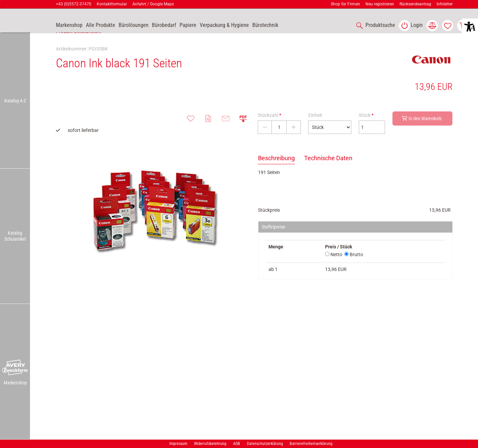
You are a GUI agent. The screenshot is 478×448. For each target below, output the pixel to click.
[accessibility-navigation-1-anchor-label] (374, 26)
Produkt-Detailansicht (79, 46)
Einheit (315, 130)
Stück (366, 130)
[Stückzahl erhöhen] (294, 142)
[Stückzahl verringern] (265, 142)
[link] (411, 26)
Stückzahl (269, 130)
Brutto (354, 269)
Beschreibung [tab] (276, 173)
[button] (15, 368)
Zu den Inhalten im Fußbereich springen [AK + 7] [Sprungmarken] (0, 0)
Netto (334, 269)
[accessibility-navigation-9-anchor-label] (69, 26)
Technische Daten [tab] (328, 173)
